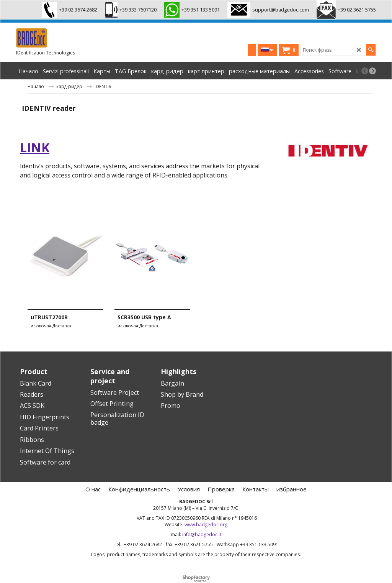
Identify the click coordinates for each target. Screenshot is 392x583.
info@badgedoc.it (202, 535)
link (35, 147)
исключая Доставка (51, 326)
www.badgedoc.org (206, 525)
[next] (372, 71)
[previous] (365, 71)
